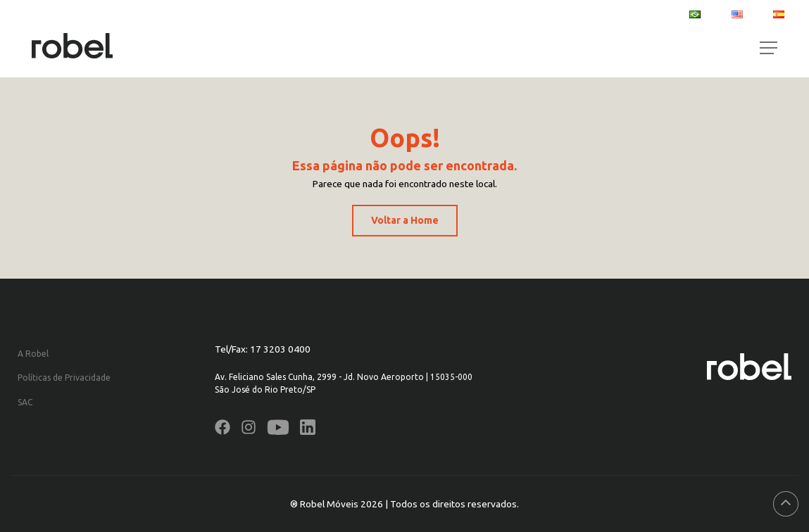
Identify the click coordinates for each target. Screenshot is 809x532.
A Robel (33, 354)
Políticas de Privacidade (64, 378)
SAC (25, 402)
